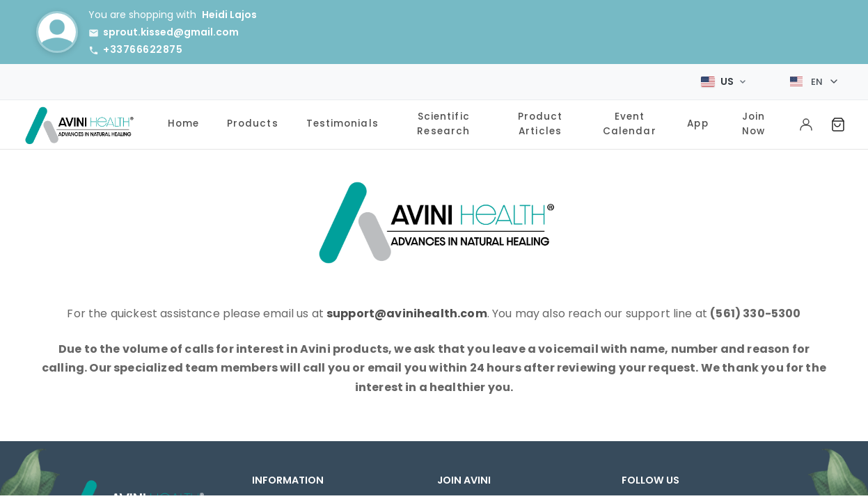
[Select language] (814, 80)
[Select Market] (723, 79)
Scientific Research (443, 119)
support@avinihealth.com (407, 309)
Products (253, 120)
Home (183, 120)
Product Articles (540, 119)
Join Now (753, 119)
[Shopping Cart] (838, 121)
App (697, 120)
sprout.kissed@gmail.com (171, 32)
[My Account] (806, 121)
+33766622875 (143, 49)
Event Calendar (630, 119)
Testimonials (342, 120)
